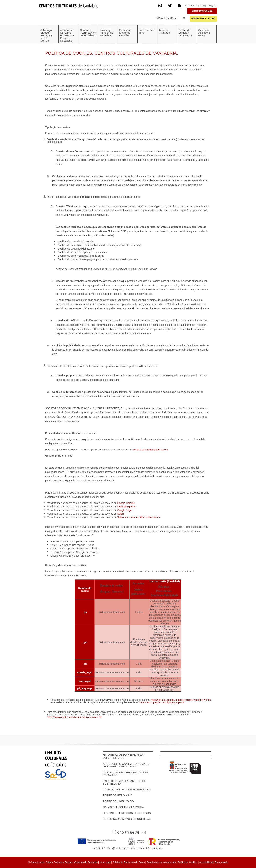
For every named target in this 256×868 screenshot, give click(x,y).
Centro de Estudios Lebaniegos (127, 813)
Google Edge (124, 510)
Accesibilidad (206, 862)
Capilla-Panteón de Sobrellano (127, 789)
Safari (120, 514)
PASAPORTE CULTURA (203, 19)
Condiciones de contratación (161, 862)
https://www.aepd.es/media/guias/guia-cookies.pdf (75, 717)
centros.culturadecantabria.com (150, 450)
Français (211, 6)
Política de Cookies (187, 862)
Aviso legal (105, 862)
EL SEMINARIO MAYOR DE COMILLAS (127, 819)
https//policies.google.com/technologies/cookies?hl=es (181, 700)
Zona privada (221, 862)
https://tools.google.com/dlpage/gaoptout (161, 702)
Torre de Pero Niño (118, 795)
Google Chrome (126, 503)
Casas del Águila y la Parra (123, 807)
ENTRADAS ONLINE (202, 11)
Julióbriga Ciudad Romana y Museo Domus (123, 757)
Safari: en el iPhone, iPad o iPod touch (138, 517)
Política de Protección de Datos (128, 862)
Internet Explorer (126, 507)
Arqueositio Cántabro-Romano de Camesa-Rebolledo (126, 765)
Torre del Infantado (118, 801)
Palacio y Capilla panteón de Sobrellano (124, 782)
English (200, 6)
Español (190, 6)
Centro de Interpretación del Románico (126, 774)
